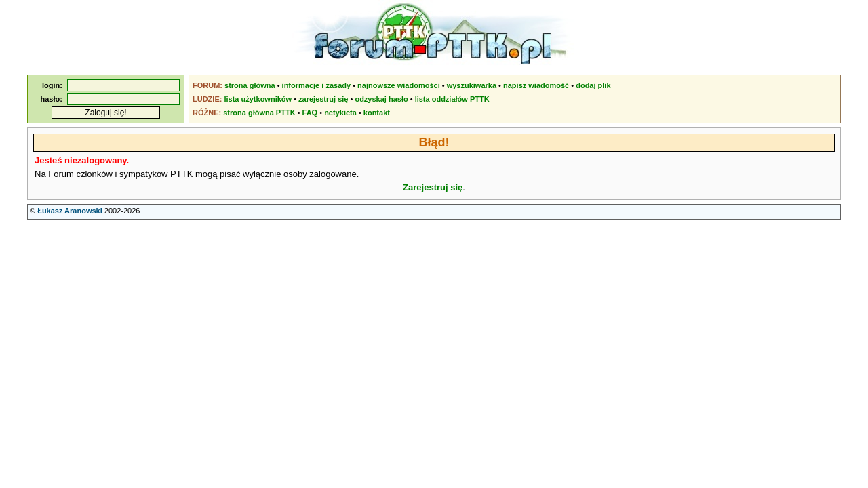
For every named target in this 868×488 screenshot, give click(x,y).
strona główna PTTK (259, 113)
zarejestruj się (323, 99)
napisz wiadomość (536, 85)
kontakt (377, 113)
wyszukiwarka (472, 85)
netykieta (340, 113)
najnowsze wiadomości (399, 85)
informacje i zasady (317, 85)
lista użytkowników (258, 99)
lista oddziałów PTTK (452, 99)
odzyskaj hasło (381, 99)
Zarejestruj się (433, 187)
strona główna (250, 85)
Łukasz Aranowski (70, 211)
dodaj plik (593, 85)
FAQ (310, 113)
